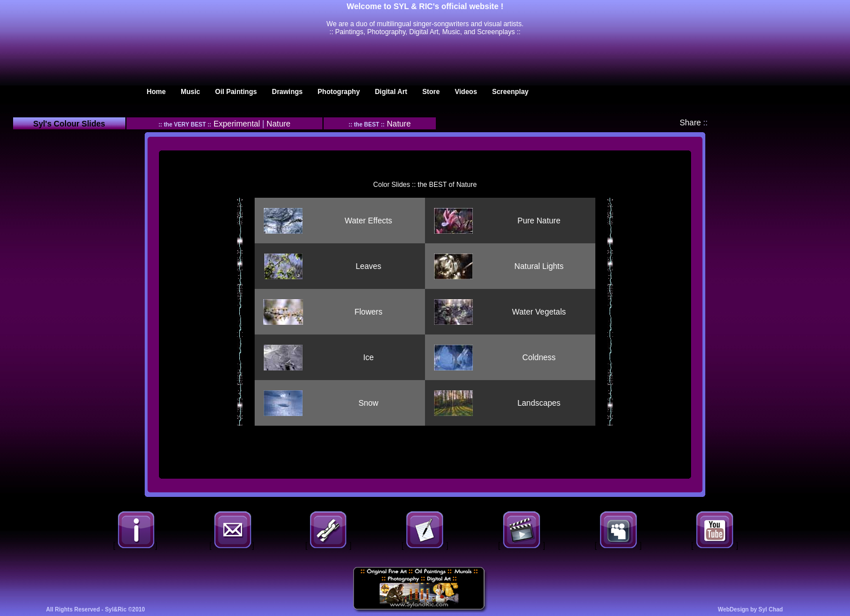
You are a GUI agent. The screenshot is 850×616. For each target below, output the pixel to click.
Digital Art (391, 92)
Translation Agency (76, 57)
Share (690, 123)
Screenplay (510, 92)
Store (431, 92)
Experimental (238, 124)
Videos (466, 92)
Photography (339, 92)
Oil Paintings (236, 92)
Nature (279, 124)
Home (156, 92)
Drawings (287, 92)
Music (190, 92)
